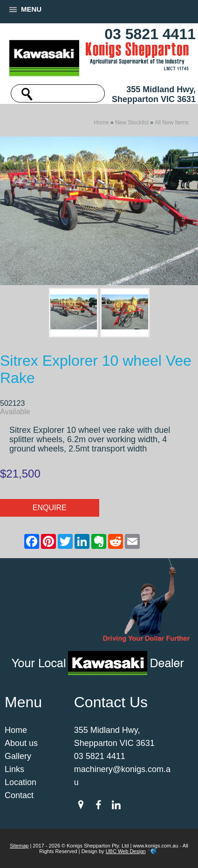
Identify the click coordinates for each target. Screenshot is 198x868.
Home (102, 123)
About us (21, 743)
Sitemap (19, 846)
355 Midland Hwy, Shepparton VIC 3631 (154, 94)
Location (20, 782)
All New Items (172, 123)
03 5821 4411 (150, 34)
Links (14, 769)
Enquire (50, 508)
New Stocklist (132, 123)
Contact (19, 795)
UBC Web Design (126, 851)
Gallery (18, 756)
